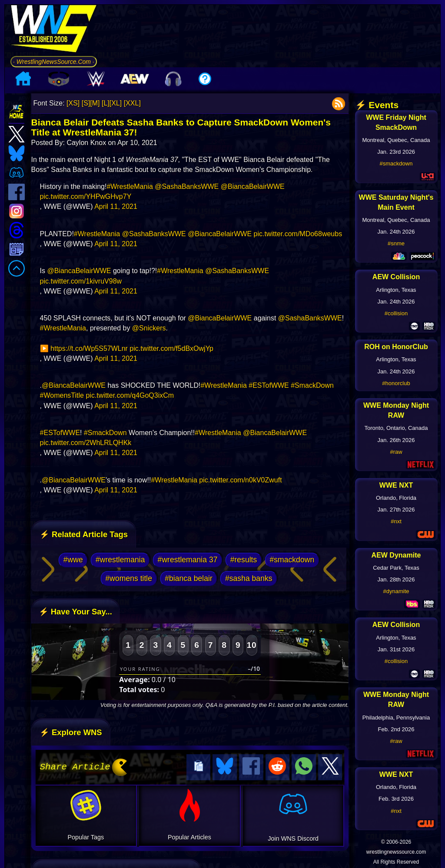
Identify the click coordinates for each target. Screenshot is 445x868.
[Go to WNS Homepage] (54, 30)
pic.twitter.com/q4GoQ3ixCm (130, 395)
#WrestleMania (130, 186)
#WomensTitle (62, 395)
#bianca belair (189, 578)
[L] (106, 103)
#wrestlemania (120, 560)
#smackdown (292, 560)
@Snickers (149, 328)
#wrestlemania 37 (188, 560)
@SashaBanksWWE (187, 186)
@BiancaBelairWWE (253, 186)
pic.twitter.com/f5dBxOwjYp (171, 348)
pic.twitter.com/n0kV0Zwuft (240, 480)
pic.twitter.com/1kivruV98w (81, 281)
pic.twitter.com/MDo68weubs (298, 234)
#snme (396, 243)
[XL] (116, 103)
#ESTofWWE (269, 385)
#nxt (396, 521)
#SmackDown (312, 385)
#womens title (129, 578)
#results (244, 560)
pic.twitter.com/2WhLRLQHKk (86, 443)
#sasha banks (249, 578)
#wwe (73, 560)
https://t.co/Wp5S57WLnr (89, 348)
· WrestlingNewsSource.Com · (54, 62)
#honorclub (396, 383)
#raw (396, 452)
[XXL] (132, 103)
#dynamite (396, 591)
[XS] (73, 103)
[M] (95, 103)
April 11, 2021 (116, 206)
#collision (396, 313)
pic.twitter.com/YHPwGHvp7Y (86, 196)
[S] (86, 103)
